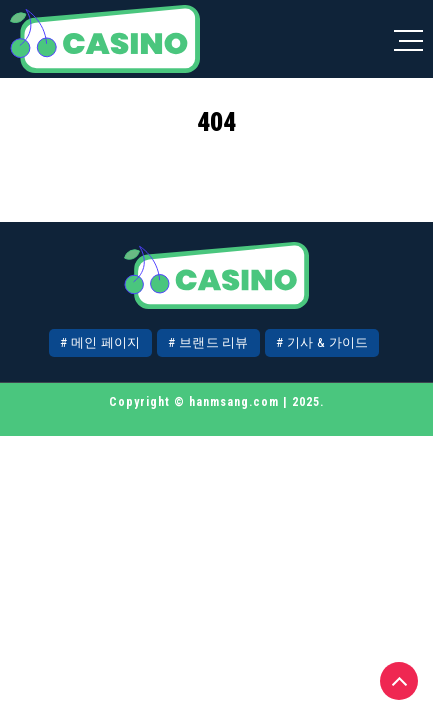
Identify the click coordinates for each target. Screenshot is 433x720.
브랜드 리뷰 (214, 342)
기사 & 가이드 (327, 342)
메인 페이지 (106, 342)
